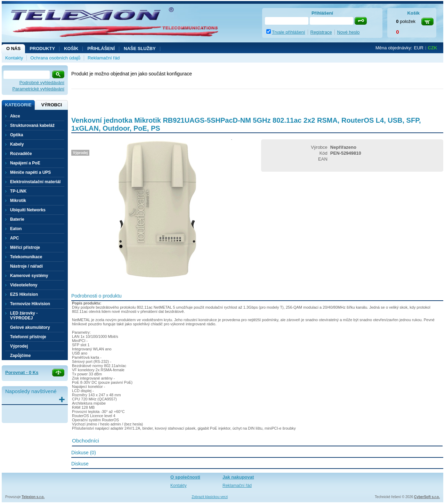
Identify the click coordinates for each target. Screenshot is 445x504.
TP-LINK (18, 191)
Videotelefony (24, 285)
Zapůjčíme (20, 356)
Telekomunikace (26, 257)
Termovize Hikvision (30, 304)
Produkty (42, 48)
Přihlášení (101, 48)
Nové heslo (349, 32)
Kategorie (18, 105)
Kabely (17, 144)
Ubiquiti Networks (28, 210)
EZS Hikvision (24, 294)
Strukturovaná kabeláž (32, 125)
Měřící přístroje (25, 247)
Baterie (17, 219)
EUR (419, 48)
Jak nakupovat (238, 477)
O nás (13, 48)
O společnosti (185, 477)
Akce (15, 116)
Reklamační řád (104, 58)
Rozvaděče (21, 154)
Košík (71, 48)
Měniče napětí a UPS (30, 172)
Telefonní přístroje (28, 337)
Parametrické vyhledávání (38, 89)
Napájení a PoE (25, 163)
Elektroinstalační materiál (35, 182)
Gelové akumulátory (30, 327)
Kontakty (14, 58)
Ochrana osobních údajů (55, 58)
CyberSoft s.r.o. (427, 497)
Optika (17, 135)
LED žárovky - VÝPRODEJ (24, 316)
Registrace (321, 32)
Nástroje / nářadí (26, 266)
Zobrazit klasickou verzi (210, 497)
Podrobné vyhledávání (42, 83)
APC (14, 238)
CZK (433, 48)
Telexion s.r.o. (33, 497)
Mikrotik (18, 201)
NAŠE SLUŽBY (140, 48)
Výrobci (52, 105)
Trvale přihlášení (289, 32)
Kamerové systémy (29, 276)
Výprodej (19, 346)
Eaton (16, 229)
